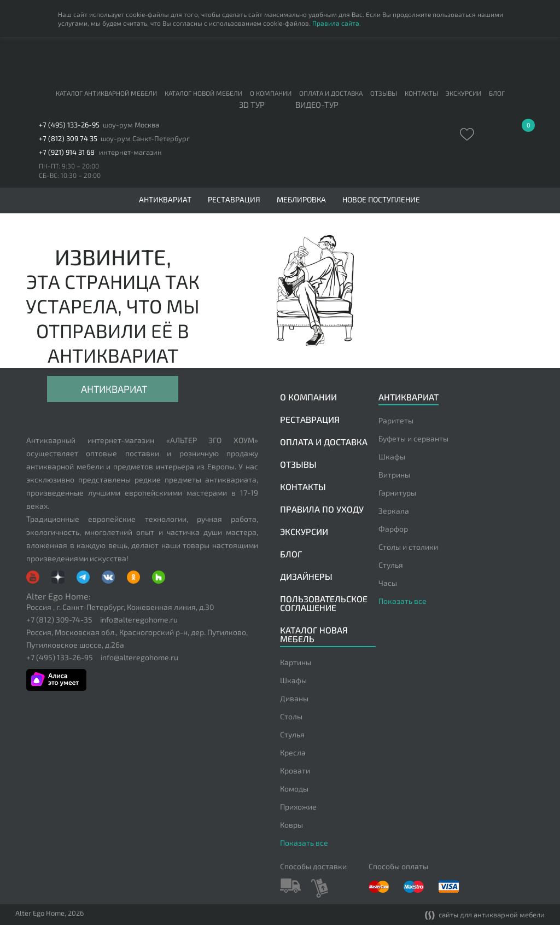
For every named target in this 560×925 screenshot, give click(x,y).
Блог (497, 93)
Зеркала (394, 511)
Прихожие (298, 807)
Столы (291, 716)
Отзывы (384, 93)
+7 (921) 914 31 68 (67, 152)
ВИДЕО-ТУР (317, 105)
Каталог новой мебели (203, 93)
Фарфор (393, 529)
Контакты (421, 93)
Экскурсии (463, 93)
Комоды (294, 789)
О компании (271, 93)
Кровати (295, 770)
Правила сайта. (337, 23)
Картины (296, 662)
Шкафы (392, 456)
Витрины (394, 475)
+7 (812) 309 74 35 (68, 139)
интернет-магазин (130, 152)
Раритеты (396, 420)
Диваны (294, 698)
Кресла (293, 752)
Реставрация (234, 200)
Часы (388, 583)
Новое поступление (381, 200)
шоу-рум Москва (131, 125)
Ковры (291, 825)
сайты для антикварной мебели (485, 915)
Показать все (402, 601)
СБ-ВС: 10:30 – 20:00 (70, 175)
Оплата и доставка (331, 93)
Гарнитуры (397, 493)
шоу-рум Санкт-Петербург (145, 139)
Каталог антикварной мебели (106, 93)
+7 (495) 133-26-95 (69, 125)
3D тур (252, 105)
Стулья (391, 565)
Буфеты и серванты (413, 438)
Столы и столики (408, 547)
